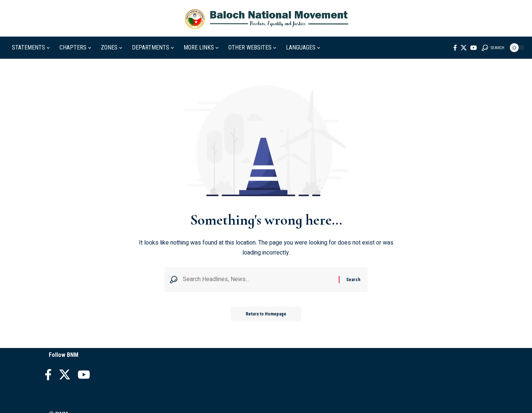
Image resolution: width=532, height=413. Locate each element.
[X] (464, 48)
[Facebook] (455, 48)
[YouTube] (474, 48)
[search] (493, 48)
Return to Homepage (266, 314)
